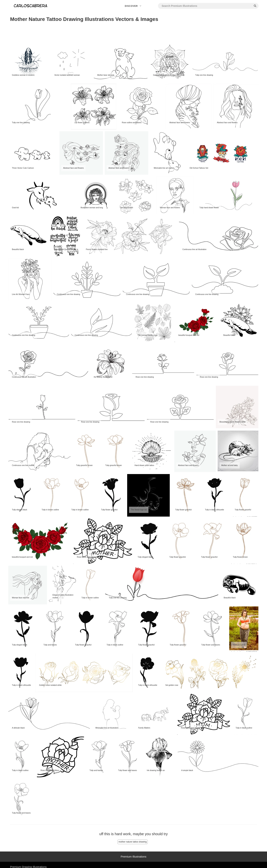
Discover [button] (133, 6)
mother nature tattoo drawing (133, 842)
